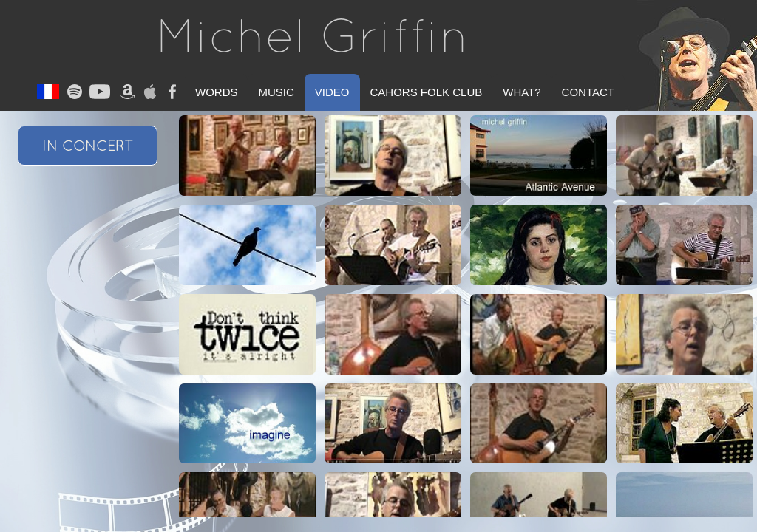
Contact (588, 92)
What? (522, 92)
